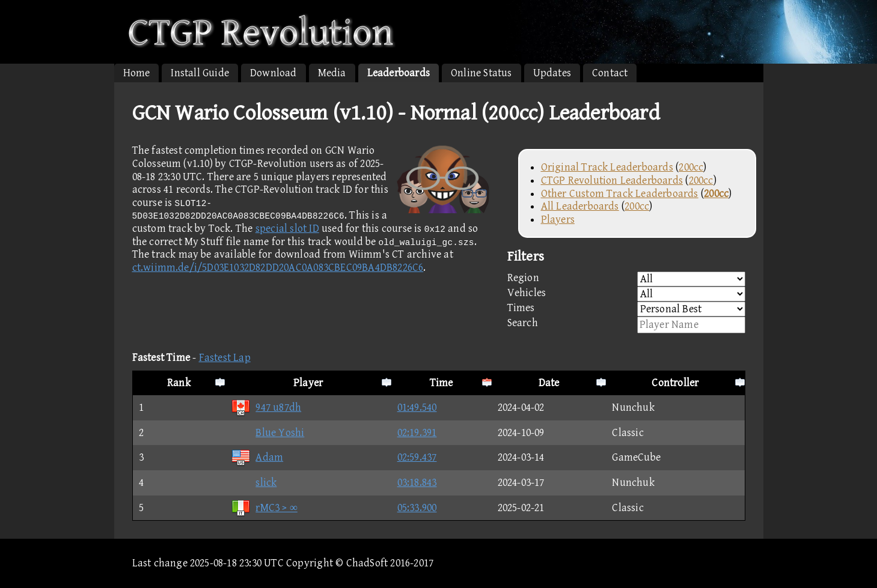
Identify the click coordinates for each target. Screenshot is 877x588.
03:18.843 (417, 483)
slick (254, 483)
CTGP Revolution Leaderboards (612, 180)
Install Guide (200, 73)
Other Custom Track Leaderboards (620, 194)
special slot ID (287, 229)
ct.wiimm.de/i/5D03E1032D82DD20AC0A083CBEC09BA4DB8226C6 (278, 268)
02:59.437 (417, 457)
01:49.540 (417, 408)
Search (626, 325)
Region (626, 279)
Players (558, 220)
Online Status (481, 73)
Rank (179, 383)
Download (273, 73)
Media (332, 73)
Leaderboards (399, 73)
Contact (610, 73)
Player (308, 383)
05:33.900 (417, 508)
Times (626, 309)
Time (442, 383)
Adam (257, 457)
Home (137, 73)
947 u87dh (266, 408)
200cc (691, 167)
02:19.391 (417, 433)
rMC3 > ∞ (264, 508)
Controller (675, 383)
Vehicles (626, 294)
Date (549, 383)
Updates (552, 73)
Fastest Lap (225, 358)
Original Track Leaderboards (607, 167)
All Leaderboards (580, 206)
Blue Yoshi (267, 433)
